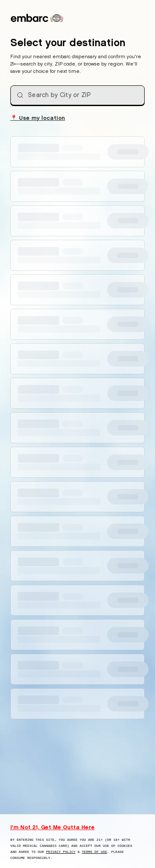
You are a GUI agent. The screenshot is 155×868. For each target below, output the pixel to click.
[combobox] (77, 95)
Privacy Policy (61, 852)
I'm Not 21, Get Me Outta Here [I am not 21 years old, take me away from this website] (53, 827)
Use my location (38, 117)
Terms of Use (95, 852)
